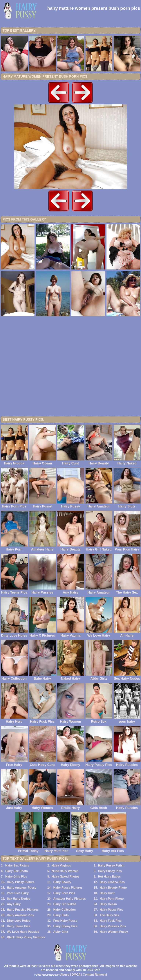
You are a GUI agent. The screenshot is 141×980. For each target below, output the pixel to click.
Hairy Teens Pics (19, 926)
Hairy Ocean (108, 904)
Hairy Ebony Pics (65, 926)
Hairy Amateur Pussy (22, 888)
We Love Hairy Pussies (23, 932)
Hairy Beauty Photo (113, 888)
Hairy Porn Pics (64, 893)
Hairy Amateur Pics (20, 915)
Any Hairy (14, 904)
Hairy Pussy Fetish (111, 866)
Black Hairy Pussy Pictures (26, 937)
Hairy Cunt (107, 893)
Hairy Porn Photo (112, 899)
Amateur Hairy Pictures (69, 899)
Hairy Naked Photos (65, 877)
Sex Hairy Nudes (19, 899)
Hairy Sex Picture (17, 866)
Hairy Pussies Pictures (23, 910)
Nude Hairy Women (65, 871)
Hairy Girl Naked (65, 904)
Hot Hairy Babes (109, 877)
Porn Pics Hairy (18, 893)
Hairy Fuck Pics (111, 921)
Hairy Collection (64, 910)
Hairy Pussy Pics (110, 871)
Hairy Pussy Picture (21, 882)
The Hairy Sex (109, 915)
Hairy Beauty (62, 882)
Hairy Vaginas (61, 866)
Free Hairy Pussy (65, 921)
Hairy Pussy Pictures (68, 888)
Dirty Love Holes (19, 921)
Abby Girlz (61, 932)
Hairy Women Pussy (114, 932)
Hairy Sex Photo (17, 871)
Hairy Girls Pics (16, 877)
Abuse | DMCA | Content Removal (84, 975)
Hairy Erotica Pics (112, 882)
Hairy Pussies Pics (113, 926)
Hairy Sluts (61, 915)
